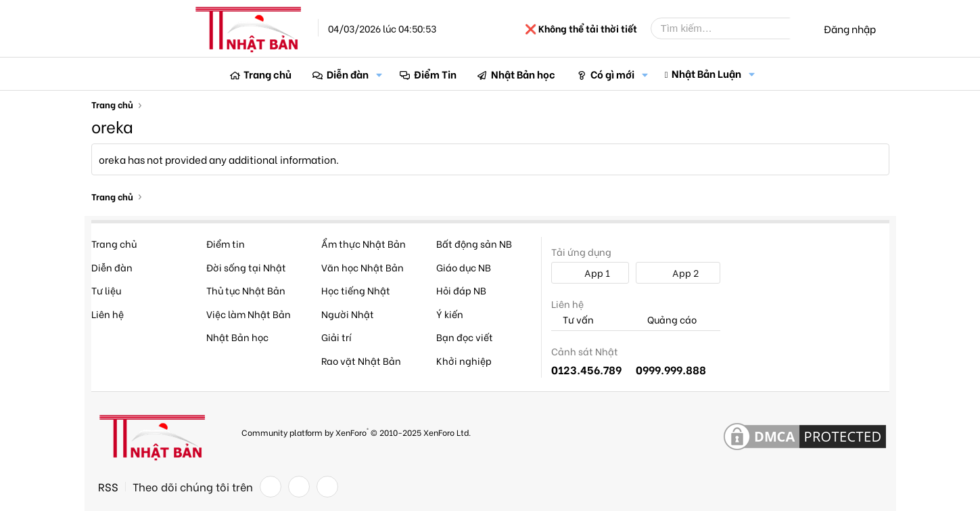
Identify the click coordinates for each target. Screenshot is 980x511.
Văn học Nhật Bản (363, 267)
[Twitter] (299, 487)
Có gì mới (612, 74)
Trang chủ (267, 74)
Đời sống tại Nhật (246, 267)
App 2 (678, 272)
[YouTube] (327, 487)
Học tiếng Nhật (356, 290)
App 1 (590, 272)
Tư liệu (106, 290)
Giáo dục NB (464, 267)
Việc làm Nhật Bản (249, 314)
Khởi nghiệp (464, 360)
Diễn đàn (348, 74)
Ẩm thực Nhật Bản (364, 243)
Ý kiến (450, 314)
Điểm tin (226, 243)
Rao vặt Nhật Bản (361, 360)
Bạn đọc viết (465, 337)
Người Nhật (348, 314)
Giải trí (336, 337)
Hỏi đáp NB (461, 290)
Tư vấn (573, 320)
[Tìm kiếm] (730, 28)
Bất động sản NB (474, 243)
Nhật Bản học (523, 74)
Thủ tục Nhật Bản (246, 290)
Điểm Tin (435, 74)
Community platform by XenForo (356, 431)
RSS (108, 487)
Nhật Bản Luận (706, 73)
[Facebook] (271, 487)
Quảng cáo (666, 320)
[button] (379, 74)
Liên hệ (108, 314)
